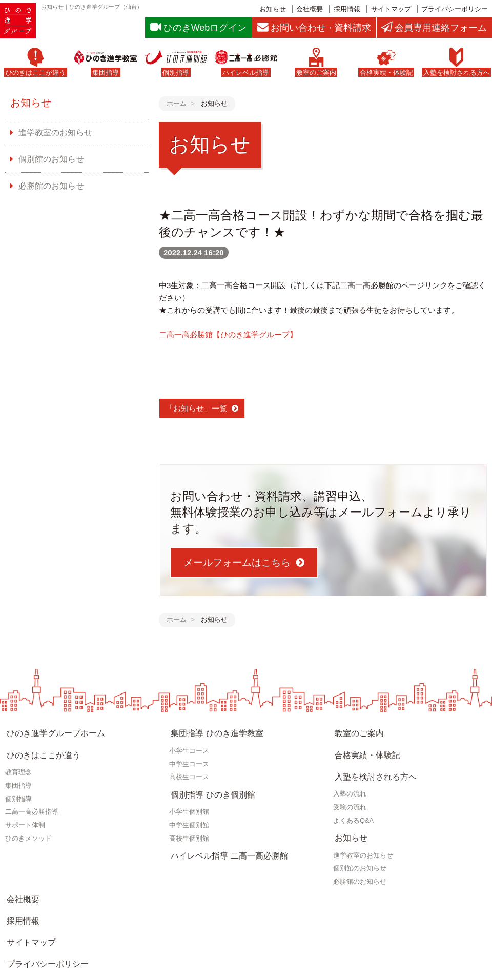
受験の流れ (350, 789)
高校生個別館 (189, 826)
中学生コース (189, 758)
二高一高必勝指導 (32, 800)
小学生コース (189, 745)
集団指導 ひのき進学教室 (212, 731)
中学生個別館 (189, 813)
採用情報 (347, 9)
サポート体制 (25, 813)
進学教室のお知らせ (52, 134)
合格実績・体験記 (364, 747)
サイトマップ (391, 9)
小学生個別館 (189, 800)
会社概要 (310, 9)
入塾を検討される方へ (372, 762)
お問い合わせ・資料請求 (47, 933)
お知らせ (273, 9)
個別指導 (18, 787)
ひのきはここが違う (40, 747)
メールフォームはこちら (237, 564)
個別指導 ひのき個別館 (209, 786)
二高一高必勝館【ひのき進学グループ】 (228, 335)
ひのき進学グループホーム (51, 731)
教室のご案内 (356, 731)
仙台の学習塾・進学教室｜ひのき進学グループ (166, 971)
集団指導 (18, 774)
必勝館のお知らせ (48, 184)
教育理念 (18, 760)
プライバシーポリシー (455, 9)
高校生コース (189, 772)
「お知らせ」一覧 (196, 409)
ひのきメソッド (28, 826)
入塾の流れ (350, 776)
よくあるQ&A (353, 802)
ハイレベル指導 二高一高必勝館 (224, 841)
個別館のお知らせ (48, 159)
